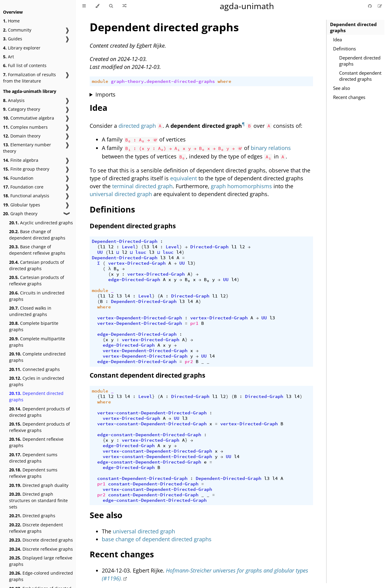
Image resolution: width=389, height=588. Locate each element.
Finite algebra (21, 160)
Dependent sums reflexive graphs (33, 473)
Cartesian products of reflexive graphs (37, 280)
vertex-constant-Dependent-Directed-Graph (152, 413)
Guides (13, 39)
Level (129, 247)
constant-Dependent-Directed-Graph (142, 478)
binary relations (271, 148)
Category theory (22, 109)
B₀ (116, 269)
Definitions (344, 49)
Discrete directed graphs (41, 540)
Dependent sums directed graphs (33, 458)
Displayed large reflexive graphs (41, 561)
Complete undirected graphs (37, 357)
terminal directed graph (142, 186)
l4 (155, 247)
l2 (111, 247)
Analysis (14, 100)
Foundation (18, 178)
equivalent (184, 178)
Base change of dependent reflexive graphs (37, 250)
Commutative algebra (29, 118)
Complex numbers (25, 127)
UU (100, 252)
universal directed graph (121, 194)
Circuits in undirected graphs (37, 296)
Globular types (22, 205)
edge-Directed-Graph (134, 280)
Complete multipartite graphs (37, 342)
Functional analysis (26, 196)
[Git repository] (370, 6)
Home (11, 21)
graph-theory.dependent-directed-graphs (163, 81)
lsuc (141, 252)
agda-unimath (247, 6)
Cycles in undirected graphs (37, 381)
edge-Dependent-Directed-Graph (137, 334)
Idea (337, 39)
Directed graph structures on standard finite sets (38, 500)
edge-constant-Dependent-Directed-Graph (149, 435)
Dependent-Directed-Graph (125, 241)
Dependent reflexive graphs (36, 442)
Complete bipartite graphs (34, 326)
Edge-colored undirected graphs (41, 576)
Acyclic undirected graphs (41, 223)
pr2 (189, 362)
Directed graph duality (39, 485)
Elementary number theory (27, 148)
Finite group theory (26, 169)
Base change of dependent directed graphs (37, 235)
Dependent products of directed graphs (40, 412)
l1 (103, 247)
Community (17, 30)
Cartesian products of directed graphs (37, 265)
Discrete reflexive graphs (41, 549)
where (224, 81)
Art (9, 57)
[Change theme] (97, 6)
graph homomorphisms (241, 186)
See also (342, 88)
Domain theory (22, 136)
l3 (146, 247)
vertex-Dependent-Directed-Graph (140, 318)
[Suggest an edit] (380, 6)
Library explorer (22, 48)
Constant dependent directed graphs (360, 76)
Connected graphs (34, 369)
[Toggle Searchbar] (111, 6)
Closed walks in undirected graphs (30, 311)
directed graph (137, 126)
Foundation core (23, 187)
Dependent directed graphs (36, 396)
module (100, 81)
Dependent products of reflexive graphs (40, 427)
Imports (105, 94)
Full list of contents (25, 65)
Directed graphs (32, 516)
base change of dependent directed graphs (157, 539)
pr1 (194, 323)
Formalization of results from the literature (29, 78)
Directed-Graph (209, 247)
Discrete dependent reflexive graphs (36, 528)
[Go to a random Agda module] (124, 6)
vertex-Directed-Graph (137, 263)
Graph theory (20, 214)
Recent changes (349, 97)
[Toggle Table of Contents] (84, 6)
